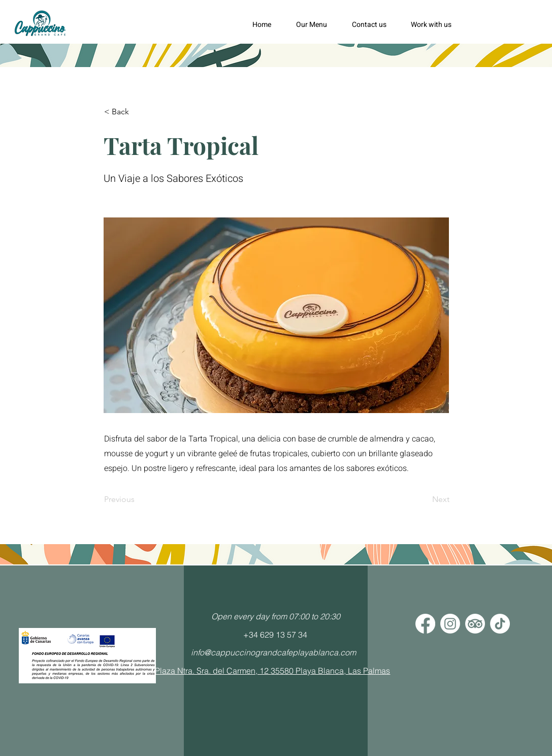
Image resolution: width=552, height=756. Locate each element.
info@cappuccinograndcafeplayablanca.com (273, 652)
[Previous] (138, 499)
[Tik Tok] (500, 624)
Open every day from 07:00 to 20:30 (276, 616)
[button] (316, 25)
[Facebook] (425, 624)
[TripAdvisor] (475, 624)
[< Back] (138, 112)
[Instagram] (450, 624)
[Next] (424, 499)
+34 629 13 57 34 (275, 635)
